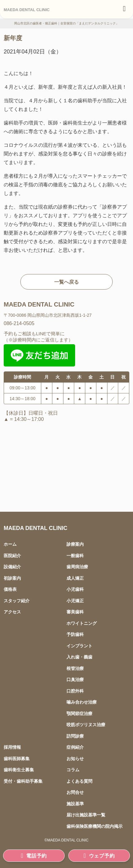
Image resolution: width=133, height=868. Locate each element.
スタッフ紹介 (17, 601)
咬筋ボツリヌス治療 (86, 724)
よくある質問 (79, 781)
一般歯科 (75, 555)
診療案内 (75, 544)
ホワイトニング (82, 623)
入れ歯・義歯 (79, 657)
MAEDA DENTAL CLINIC (27, 10)
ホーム (10, 544)
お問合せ (75, 792)
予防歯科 (75, 634)
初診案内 (12, 578)
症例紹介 (75, 747)
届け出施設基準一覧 (86, 815)
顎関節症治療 (79, 713)
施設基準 (75, 804)
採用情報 (12, 747)
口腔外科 (75, 691)
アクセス (12, 612)
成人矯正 (75, 578)
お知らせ (75, 758)
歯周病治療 (77, 567)
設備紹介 (12, 567)
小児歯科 (75, 589)
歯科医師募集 (17, 758)
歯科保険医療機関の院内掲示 (95, 826)
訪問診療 (75, 736)
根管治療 (75, 668)
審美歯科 (75, 612)
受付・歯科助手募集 (23, 781)
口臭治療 (75, 679)
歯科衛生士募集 (19, 770)
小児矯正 (75, 601)
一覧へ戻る (66, 282)
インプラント (79, 646)
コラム (73, 770)
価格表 (10, 589)
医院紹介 (12, 555)
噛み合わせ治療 (82, 702)
